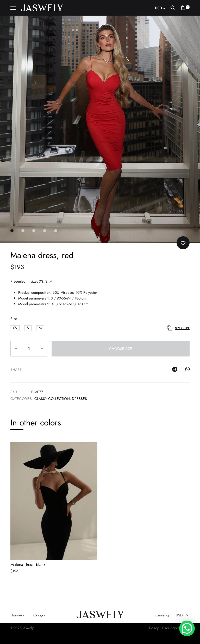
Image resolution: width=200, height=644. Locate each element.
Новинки (17, 615)
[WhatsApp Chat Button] (187, 628)
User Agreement (175, 628)
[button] (15, 328)
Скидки (39, 615)
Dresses (79, 399)
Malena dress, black (28, 565)
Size (14, 319)
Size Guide (182, 328)
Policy (154, 628)
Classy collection (52, 399)
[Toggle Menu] (13, 8)
